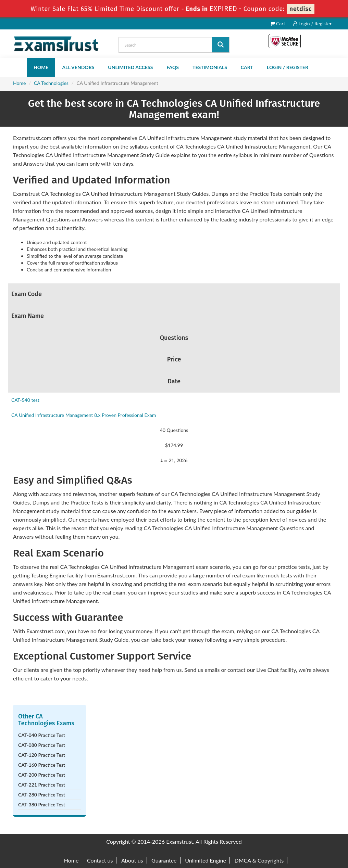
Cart (278, 23)
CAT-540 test (25, 400)
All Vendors (78, 67)
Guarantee (164, 860)
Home (41, 67)
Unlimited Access (130, 67)
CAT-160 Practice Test (42, 765)
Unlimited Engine (206, 860)
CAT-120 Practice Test (42, 755)
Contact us (100, 860)
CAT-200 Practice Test (42, 775)
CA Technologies (51, 83)
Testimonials (210, 67)
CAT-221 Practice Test (42, 785)
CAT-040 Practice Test (42, 735)
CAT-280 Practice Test (42, 795)
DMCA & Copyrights (259, 860)
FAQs (173, 67)
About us (132, 860)
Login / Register (312, 23)
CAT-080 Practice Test (42, 745)
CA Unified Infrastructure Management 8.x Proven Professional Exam (84, 415)
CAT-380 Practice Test (42, 805)
